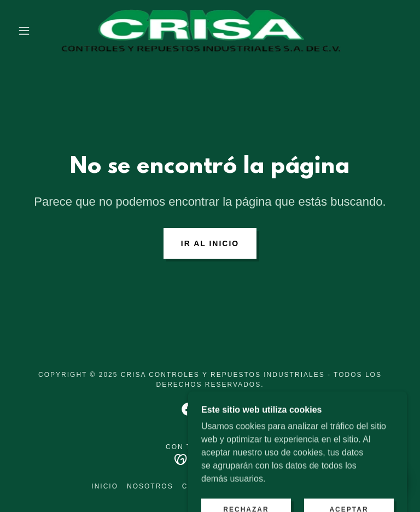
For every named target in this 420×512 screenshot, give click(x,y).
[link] (201, 31)
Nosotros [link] (150, 486)
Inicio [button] (105, 486)
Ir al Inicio (210, 243)
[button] (24, 31)
